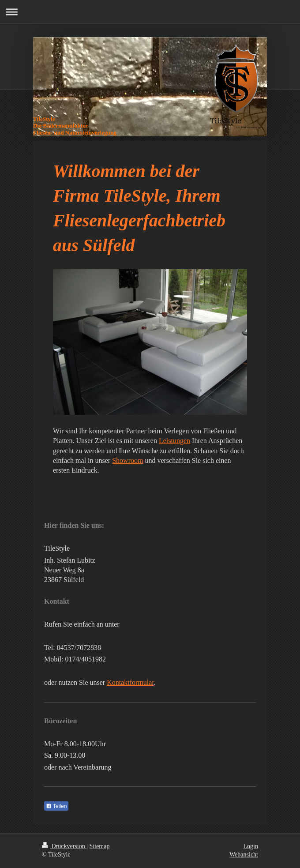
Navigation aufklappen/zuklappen (150, 12)
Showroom (127, 460)
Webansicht (244, 855)
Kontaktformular (130, 682)
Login (251, 846)
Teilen (56, 806)
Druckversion (64, 846)
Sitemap (100, 846)
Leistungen (174, 441)
